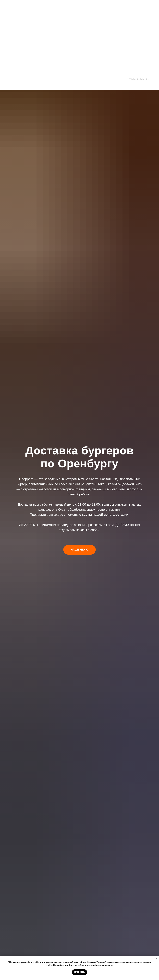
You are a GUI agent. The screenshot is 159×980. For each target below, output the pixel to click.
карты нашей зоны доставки (105, 515)
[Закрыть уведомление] (157, 958)
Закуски (10, 6)
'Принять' (101, 962)
